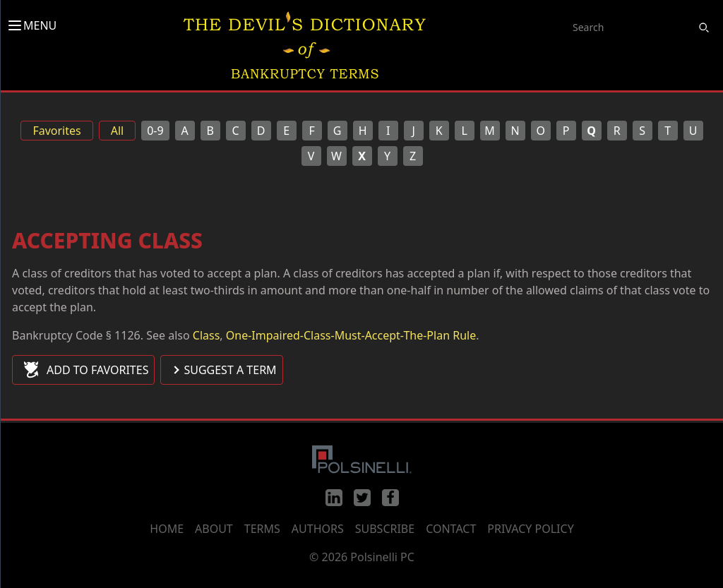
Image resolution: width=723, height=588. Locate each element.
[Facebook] (390, 498)
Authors (318, 529)
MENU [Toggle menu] (31, 25)
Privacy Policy (530, 529)
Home (167, 529)
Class (207, 335)
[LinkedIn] (334, 498)
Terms (262, 529)
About (214, 529)
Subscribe (385, 529)
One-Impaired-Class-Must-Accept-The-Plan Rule (351, 335)
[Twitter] (362, 498)
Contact (451, 529)
